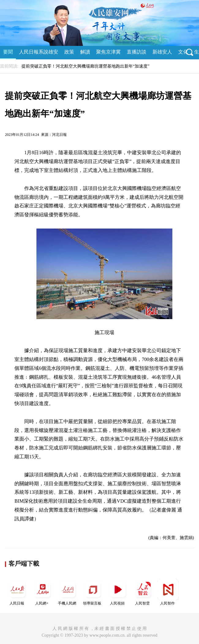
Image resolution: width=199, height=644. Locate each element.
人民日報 (17, 592)
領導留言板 (93, 592)
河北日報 (59, 135)
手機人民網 (68, 592)
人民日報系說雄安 (39, 52)
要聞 (8, 52)
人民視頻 (118, 592)
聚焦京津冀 (108, 52)
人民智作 (168, 592)
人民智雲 (143, 592)
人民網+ (43, 592)
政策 (69, 52)
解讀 (85, 52)
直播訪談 (137, 52)
